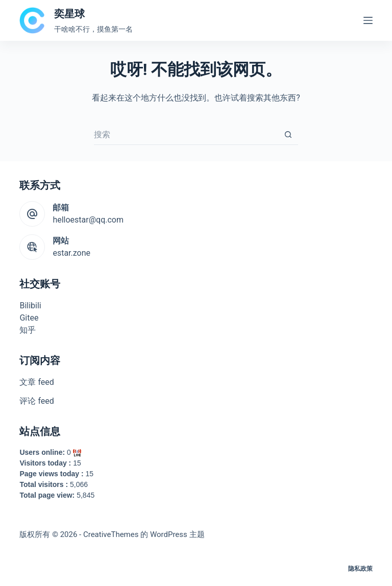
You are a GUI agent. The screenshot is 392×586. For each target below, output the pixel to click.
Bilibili (30, 306)
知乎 (28, 330)
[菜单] (368, 20)
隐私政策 (360, 569)
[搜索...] (186, 135)
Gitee (29, 318)
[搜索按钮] (288, 135)
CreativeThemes (111, 534)
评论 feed (36, 401)
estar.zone (71, 253)
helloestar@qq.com (88, 220)
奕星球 (69, 14)
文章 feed (36, 382)
